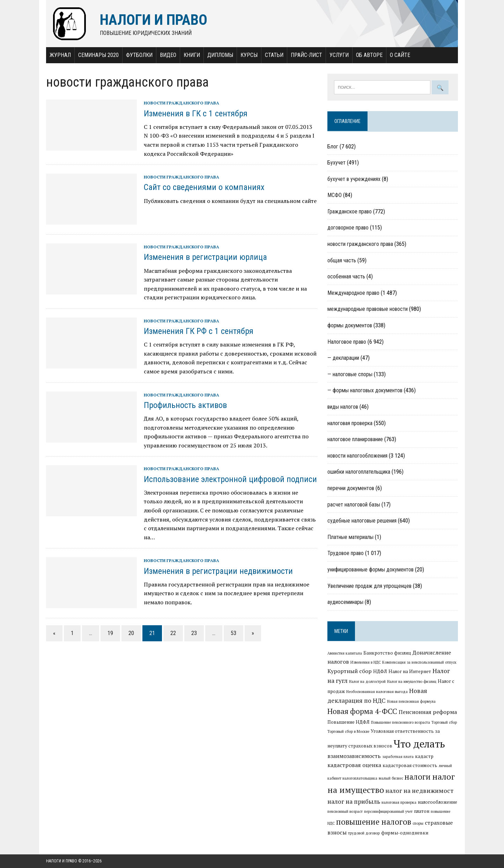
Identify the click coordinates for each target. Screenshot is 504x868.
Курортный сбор (350, 671)
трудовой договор (364, 833)
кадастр (424, 756)
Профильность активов (185, 405)
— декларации (343, 358)
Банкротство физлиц (387, 653)
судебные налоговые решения (362, 521)
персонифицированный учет (388, 811)
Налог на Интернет (410, 671)
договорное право (348, 228)
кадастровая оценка (354, 765)
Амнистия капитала (345, 653)
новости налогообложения (357, 456)
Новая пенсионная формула (411, 701)
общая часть (342, 260)
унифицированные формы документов (370, 570)
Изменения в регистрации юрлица (205, 257)
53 (234, 633)
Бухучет (336, 163)
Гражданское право (350, 211)
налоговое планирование (355, 439)
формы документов (350, 325)
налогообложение (438, 802)
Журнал (60, 55)
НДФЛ (380, 671)
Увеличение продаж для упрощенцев (369, 586)
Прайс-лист (306, 55)
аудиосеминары (345, 602)
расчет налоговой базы (354, 505)
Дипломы (220, 55)
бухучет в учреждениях (354, 179)
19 (110, 633)
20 (131, 633)
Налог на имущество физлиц (412, 681)
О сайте (400, 55)
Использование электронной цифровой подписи (230, 479)
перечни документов (351, 488)
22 (173, 633)
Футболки (139, 55)
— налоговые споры (350, 374)
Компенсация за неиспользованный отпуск (419, 662)
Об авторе (369, 55)
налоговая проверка (350, 423)
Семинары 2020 (98, 55)
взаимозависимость (354, 756)
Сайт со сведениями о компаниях (204, 187)
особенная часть (346, 276)
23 (194, 633)
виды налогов (343, 407)
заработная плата (398, 757)
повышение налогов (374, 822)
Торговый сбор (444, 722)
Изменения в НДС (366, 662)
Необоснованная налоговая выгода (377, 692)
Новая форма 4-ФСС (362, 711)
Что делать (419, 744)
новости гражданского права (181, 103)
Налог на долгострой (367, 681)
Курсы (249, 55)
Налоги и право (62, 861)
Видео (168, 55)
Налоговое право (347, 342)
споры (418, 823)
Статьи (274, 55)
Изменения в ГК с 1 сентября (196, 114)
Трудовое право (346, 553)
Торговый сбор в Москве (348, 731)
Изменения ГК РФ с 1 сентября (199, 331)
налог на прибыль (354, 801)
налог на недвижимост (419, 791)
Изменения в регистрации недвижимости (218, 571)
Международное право (353, 293)
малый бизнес (391, 778)
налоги (418, 776)
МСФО (335, 195)
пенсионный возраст (345, 811)
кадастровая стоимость (410, 765)
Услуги (339, 55)
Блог (333, 147)
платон (422, 811)
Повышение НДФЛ (349, 722)
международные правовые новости (368, 309)
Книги (192, 55)
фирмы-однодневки (405, 833)
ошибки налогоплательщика (359, 472)
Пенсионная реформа (428, 712)
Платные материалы (350, 537)
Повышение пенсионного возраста (401, 722)
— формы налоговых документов (365, 390)
